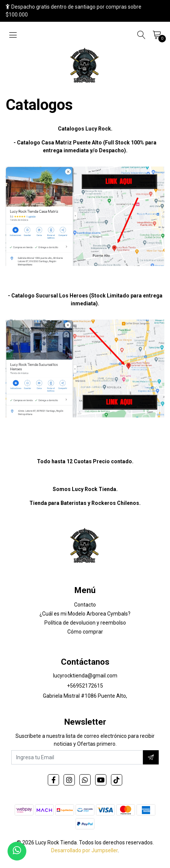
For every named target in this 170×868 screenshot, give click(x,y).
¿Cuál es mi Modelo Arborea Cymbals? (85, 614)
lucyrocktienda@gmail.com (85, 676)
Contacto (85, 605)
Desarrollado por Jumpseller (84, 850)
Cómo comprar (85, 632)
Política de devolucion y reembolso (85, 623)
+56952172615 (85, 686)
